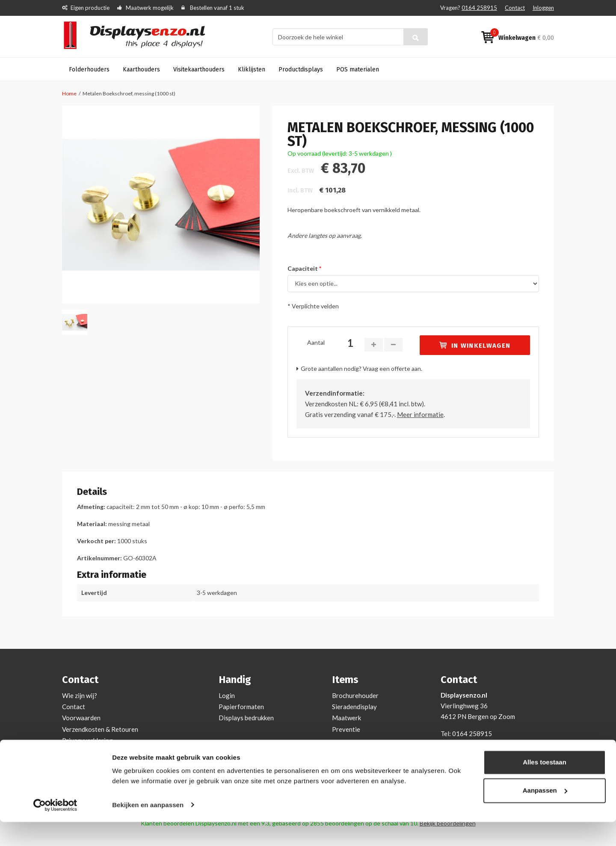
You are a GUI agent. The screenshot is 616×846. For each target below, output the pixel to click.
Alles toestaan (545, 787)
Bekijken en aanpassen (148, 829)
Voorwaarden (81, 718)
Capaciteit (303, 268)
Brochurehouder (355, 695)
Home (69, 93)
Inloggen (543, 8)
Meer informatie (420, 414)
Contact (515, 8)
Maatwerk (346, 718)
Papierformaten (241, 707)
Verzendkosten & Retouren (100, 729)
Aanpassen (545, 815)
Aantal (316, 342)
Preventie (346, 729)
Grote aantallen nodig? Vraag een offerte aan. (361, 368)
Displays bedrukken (246, 718)
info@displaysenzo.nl (492, 744)
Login (227, 695)
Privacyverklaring (87, 740)
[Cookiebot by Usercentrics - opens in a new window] (55, 829)
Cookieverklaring (87, 751)
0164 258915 (479, 8)
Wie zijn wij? (80, 695)
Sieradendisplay (354, 707)
